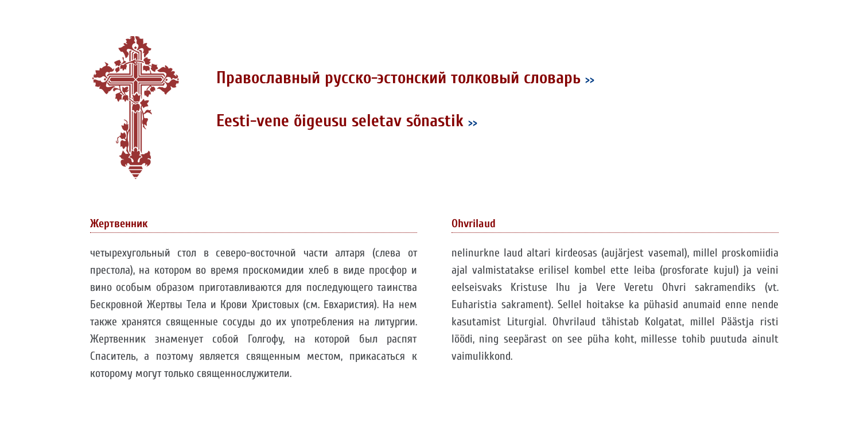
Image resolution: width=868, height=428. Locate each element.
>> (590, 79)
